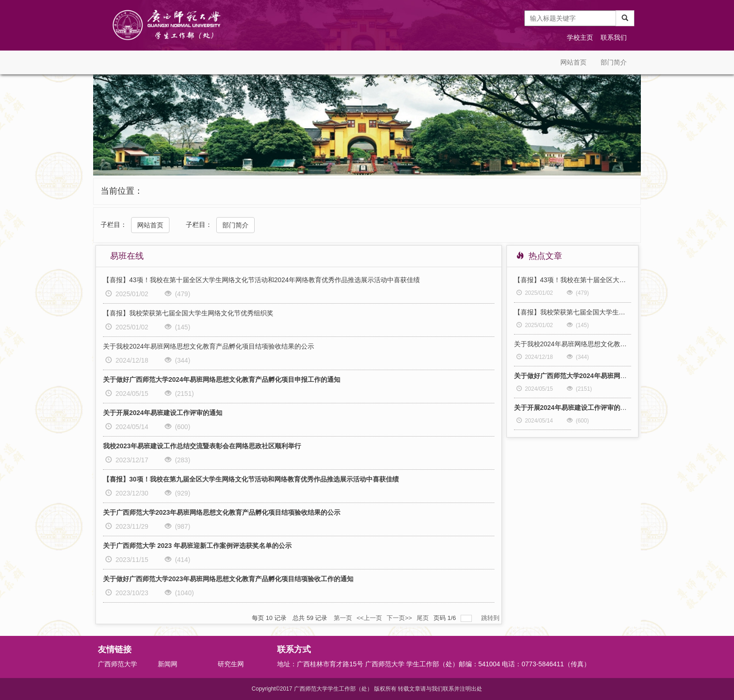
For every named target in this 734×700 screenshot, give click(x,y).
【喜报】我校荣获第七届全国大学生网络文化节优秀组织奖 (188, 313)
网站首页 (573, 62)
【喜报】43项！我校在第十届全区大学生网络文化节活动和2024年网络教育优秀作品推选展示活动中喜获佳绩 (261, 280)
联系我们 (614, 37)
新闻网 (168, 664)
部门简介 (614, 62)
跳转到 (491, 618)
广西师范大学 (117, 664)
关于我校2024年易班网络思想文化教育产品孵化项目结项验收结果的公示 (209, 346)
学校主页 (580, 37)
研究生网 (231, 664)
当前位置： (122, 191)
